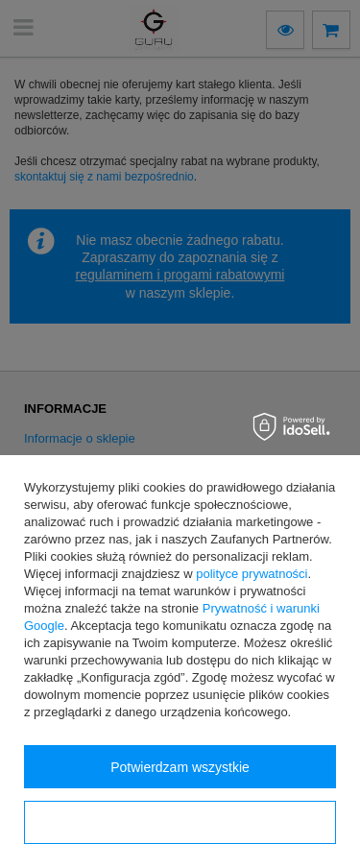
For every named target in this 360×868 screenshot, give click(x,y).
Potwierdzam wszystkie (180, 767)
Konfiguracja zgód (180, 823)
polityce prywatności (252, 574)
